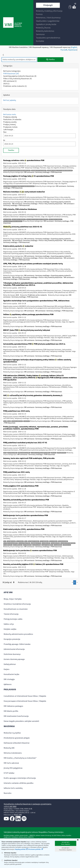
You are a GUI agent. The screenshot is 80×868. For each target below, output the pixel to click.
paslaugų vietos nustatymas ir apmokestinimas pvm (17, 171)
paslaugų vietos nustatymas (39, 171)
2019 (6, 84)
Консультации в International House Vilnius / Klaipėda (25, 701)
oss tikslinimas (27, 545)
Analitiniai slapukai (9, 860)
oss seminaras (58, 545)
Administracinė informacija (14, 649)
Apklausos (8, 684)
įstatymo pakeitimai (17, 421)
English (74, 47)
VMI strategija (9, 679)
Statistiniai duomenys (12, 654)
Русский (64, 50)
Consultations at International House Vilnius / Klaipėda (25, 696)
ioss (26, 541)
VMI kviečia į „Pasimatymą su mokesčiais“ (20, 758)
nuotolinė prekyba (12, 453)
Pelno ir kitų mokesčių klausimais (17, 79)
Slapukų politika (20, 849)
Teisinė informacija (11, 614)
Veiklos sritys (9, 624)
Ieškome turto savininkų (13, 788)
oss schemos (20, 541)
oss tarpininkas (44, 541)
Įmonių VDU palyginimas (13, 768)
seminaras (27, 421)
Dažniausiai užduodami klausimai (17, 743)
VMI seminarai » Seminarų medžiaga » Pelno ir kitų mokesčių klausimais (37, 204)
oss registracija (11, 541)
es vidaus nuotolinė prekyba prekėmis (41, 453)
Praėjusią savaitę (10, 122)
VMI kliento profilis (11, 711)
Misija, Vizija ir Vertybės (13, 599)
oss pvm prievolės (63, 541)
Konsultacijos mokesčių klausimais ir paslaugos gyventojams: (28, 804)
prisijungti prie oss (36, 543)
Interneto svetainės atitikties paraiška (18, 783)
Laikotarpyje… (9, 130)
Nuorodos (8, 793)
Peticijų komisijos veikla (13, 619)
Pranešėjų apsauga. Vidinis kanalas (17, 644)
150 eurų (54, 453)
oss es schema (53, 541)
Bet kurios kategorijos (12, 71)
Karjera (6, 669)
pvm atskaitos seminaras (55, 219)
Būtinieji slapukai (9, 853)
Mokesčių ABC (9, 748)
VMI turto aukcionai (11, 763)
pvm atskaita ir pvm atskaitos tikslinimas (37, 219)
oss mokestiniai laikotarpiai (68, 543)
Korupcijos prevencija (12, 639)
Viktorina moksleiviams (13, 753)
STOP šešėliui (9, 773)
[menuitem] (49, 11)
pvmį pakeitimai (62, 453)
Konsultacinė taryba (11, 674)
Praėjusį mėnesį (9, 125)
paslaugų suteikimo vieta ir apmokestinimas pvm (60, 171)
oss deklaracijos (8, 545)
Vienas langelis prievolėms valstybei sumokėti (21, 721)
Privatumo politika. (35, 849)
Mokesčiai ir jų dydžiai (12, 733)
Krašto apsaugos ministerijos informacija (20, 778)
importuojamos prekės (24, 453)
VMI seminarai (10, 81)
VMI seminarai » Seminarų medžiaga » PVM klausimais (43, 172)
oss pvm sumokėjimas (47, 545)
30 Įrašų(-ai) (8, 582)
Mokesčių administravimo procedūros (18, 634)
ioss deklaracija (55, 543)
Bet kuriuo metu (10, 114)
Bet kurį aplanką (10, 100)
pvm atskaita (7, 219)
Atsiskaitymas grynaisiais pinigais (17, 738)
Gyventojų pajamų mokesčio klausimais (20, 76)
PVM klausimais (11, 74)
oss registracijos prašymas (11, 543)
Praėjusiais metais (10, 127)
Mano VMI (18, 815)
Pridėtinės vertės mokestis (15, 86)
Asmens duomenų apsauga (14, 659)
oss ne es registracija (24, 543)
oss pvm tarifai (37, 545)
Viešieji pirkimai (10, 664)
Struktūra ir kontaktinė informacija (17, 604)
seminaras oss (67, 545)
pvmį (9, 421)
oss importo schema (34, 541)
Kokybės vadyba (10, 629)
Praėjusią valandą (10, 117)
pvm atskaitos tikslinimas (19, 219)
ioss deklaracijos (18, 545)
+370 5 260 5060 (10, 807)
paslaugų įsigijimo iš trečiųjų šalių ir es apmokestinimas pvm (19, 186)
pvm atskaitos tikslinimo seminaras (13, 221)
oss (5, 541)
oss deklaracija (46, 543)
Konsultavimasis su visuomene (16, 609)
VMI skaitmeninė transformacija (16, 716)
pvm (5, 421)
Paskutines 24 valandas (12, 120)
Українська (72, 50)
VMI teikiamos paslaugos (13, 706)
